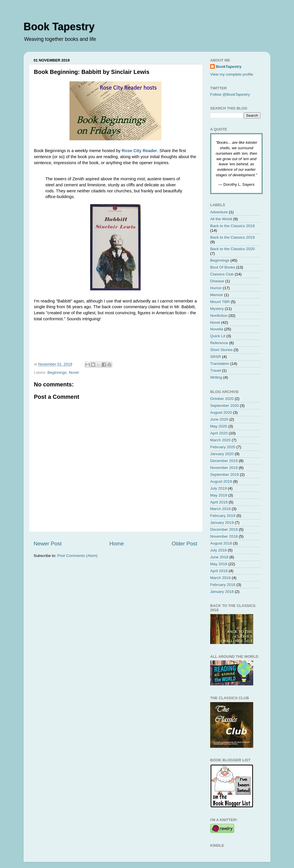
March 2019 (220, 509)
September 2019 (225, 475)
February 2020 (223, 447)
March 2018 (220, 578)
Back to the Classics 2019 (232, 237)
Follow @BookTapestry (230, 94)
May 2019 (219, 495)
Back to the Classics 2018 (232, 226)
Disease (217, 281)
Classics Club (222, 274)
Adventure (219, 212)
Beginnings (57, 372)
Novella (217, 329)
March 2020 (220, 440)
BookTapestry (229, 67)
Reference (219, 343)
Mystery (217, 309)
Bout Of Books (223, 267)
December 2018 (224, 529)
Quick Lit (218, 336)
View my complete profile (232, 74)
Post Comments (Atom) (78, 556)
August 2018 (221, 543)
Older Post (184, 544)
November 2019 (224, 468)
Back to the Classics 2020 (232, 249)
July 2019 (218, 488)
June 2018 (219, 557)
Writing (216, 377)
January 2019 (222, 523)
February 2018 (223, 585)
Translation (220, 364)
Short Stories (221, 350)
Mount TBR (220, 302)
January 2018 (222, 592)
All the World (221, 219)
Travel (215, 370)
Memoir (217, 295)
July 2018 (218, 550)
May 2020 (219, 426)
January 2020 (222, 454)
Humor (216, 288)
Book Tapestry (59, 27)
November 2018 (224, 536)
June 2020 (219, 419)
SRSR (216, 357)
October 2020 (222, 399)
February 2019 (223, 516)
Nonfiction (219, 316)
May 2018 (219, 564)
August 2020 (221, 412)
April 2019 (219, 502)
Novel (74, 372)
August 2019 (221, 481)
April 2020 (219, 433)
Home (117, 544)
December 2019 (224, 461)
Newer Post (48, 544)
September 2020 (225, 406)
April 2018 (219, 571)
